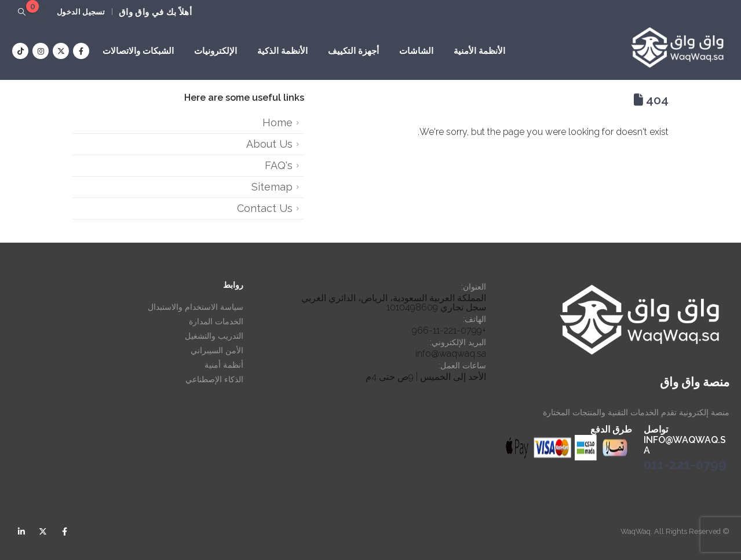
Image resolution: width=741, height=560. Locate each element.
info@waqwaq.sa (451, 354)
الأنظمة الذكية (282, 51)
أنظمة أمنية (224, 365)
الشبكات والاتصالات (138, 51)
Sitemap (272, 187)
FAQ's (279, 165)
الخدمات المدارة (216, 321)
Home (278, 122)
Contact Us (265, 208)
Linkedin (21, 532)
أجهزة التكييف (353, 51)
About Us (269, 144)
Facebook (64, 532)
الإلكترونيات (216, 51)
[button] (22, 12)
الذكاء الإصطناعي (214, 379)
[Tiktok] (20, 51)
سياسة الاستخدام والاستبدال (196, 307)
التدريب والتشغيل (214, 336)
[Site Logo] (677, 47)
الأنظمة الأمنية (479, 51)
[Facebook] (81, 51)
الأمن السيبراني (217, 350)
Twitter (43, 532)
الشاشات (416, 51)
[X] (61, 51)
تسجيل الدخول (81, 12)
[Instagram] (41, 51)
